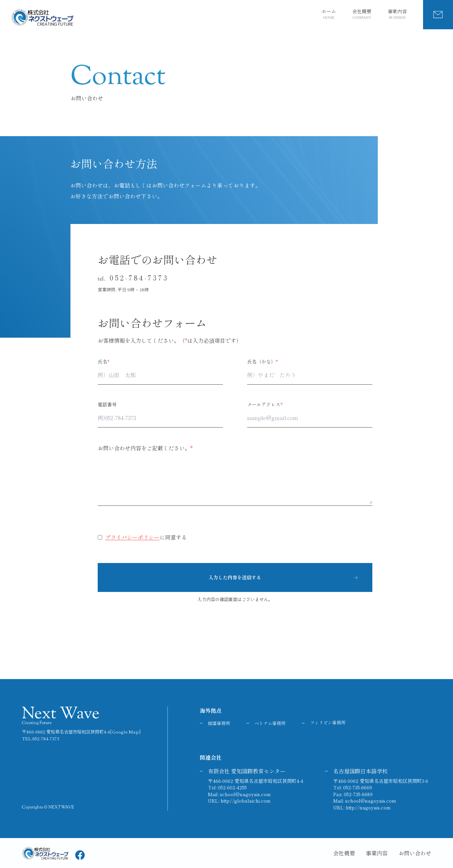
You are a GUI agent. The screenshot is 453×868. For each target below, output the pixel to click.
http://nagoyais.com (368, 807)
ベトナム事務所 (270, 723)
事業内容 (397, 15)
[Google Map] (125, 732)
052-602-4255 (232, 787)
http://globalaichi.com (246, 801)
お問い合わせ (415, 853)
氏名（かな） (263, 361)
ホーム (329, 15)
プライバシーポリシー (132, 537)
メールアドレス (265, 404)
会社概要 (362, 15)
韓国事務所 (219, 723)
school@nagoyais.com (245, 794)
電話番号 (107, 404)
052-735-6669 (358, 787)
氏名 (104, 361)
